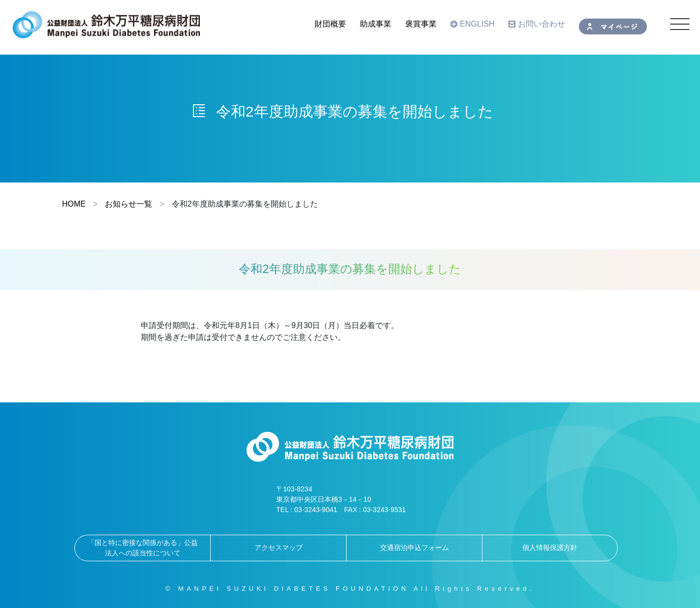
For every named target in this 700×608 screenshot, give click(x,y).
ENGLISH (472, 24)
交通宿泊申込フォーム (414, 547)
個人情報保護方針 (550, 547)
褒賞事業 (421, 24)
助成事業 (376, 24)
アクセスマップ (279, 547)
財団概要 (330, 24)
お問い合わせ (537, 24)
